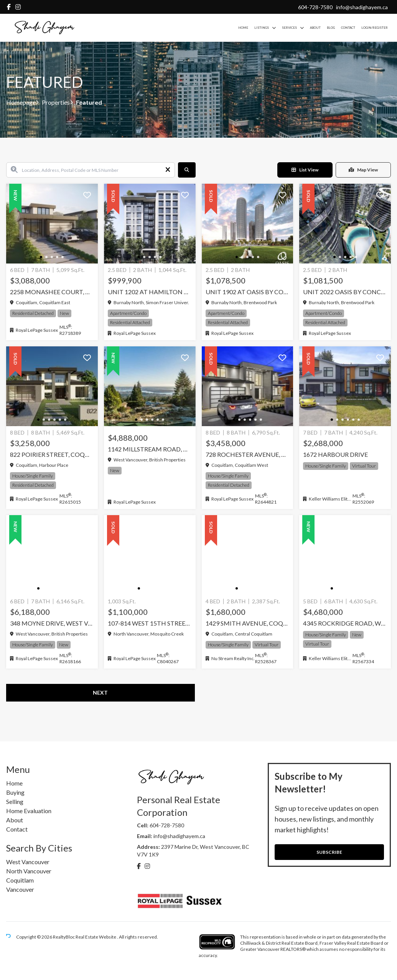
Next (100, 693)
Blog (331, 28)
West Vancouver (28, 862)
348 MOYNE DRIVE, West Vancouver (52, 623)
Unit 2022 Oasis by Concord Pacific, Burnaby (345, 292)
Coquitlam (20, 880)
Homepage (21, 102)
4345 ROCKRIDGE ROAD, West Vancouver (345, 623)
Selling (15, 801)
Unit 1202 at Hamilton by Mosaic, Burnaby (150, 292)
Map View (363, 170)
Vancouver (20, 889)
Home (243, 28)
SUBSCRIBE (329, 852)
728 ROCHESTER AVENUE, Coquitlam (248, 454)
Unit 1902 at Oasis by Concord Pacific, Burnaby (248, 292)
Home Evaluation (29, 811)
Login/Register (375, 28)
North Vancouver (29, 871)
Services (289, 28)
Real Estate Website (96, 937)
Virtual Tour (364, 466)
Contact (348, 28)
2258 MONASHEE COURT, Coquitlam (52, 292)
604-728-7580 (315, 7)
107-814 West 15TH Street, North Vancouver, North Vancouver (150, 623)
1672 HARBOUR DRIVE (335, 454)
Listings (262, 28)
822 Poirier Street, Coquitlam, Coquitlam (52, 454)
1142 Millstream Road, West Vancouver (150, 449)
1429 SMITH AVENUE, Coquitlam (248, 623)
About (315, 28)
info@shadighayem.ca (362, 7)
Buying (15, 792)
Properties (56, 102)
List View (305, 170)
